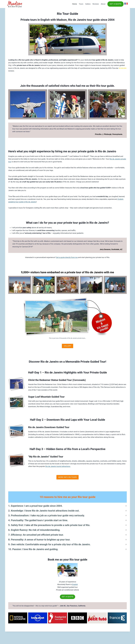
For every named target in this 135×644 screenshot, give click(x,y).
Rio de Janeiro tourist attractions (58, 466)
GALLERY (67, 346)
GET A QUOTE (115, 4)
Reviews (96, 4)
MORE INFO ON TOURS (67, 477)
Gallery (88, 4)
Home (75, 4)
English (75, 584)
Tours (81, 4)
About (103, 4)
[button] (67, 506)
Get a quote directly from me (67, 257)
